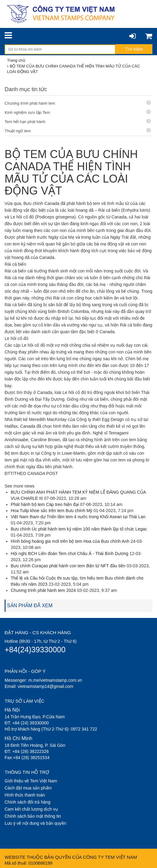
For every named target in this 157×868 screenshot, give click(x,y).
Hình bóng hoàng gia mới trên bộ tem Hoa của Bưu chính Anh (71, 541)
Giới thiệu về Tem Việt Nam (31, 781)
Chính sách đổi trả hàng (27, 802)
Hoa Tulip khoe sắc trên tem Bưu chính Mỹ (51, 511)
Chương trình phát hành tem (78, 103)
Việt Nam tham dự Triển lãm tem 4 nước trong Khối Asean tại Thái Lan (78, 517)
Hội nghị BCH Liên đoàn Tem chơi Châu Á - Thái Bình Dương (69, 554)
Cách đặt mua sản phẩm (28, 788)
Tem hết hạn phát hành (78, 121)
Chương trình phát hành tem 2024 (43, 590)
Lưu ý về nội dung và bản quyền (35, 823)
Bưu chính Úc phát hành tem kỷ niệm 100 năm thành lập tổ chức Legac (79, 529)
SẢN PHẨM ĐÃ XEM (30, 606)
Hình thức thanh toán (25, 795)
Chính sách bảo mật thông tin (33, 816)
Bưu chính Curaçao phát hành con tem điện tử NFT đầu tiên (68, 566)
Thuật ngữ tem (78, 131)
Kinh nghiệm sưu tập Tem (78, 112)
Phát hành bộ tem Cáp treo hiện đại (45, 504)
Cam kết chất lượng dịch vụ (31, 809)
